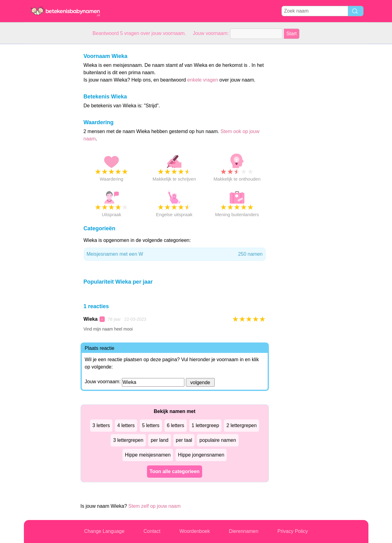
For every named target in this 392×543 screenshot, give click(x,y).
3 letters (101, 425)
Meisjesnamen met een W (175, 254)
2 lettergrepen (241, 425)
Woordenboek (195, 531)
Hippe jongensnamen (201, 455)
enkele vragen (203, 80)
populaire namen (218, 440)
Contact (152, 531)
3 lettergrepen (128, 440)
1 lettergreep (205, 425)
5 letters (151, 425)
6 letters (176, 425)
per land (160, 440)
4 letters (126, 425)
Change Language (104, 531)
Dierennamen (243, 531)
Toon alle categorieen (174, 471)
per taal (184, 440)
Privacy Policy (293, 531)
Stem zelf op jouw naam (155, 506)
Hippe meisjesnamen (148, 455)
